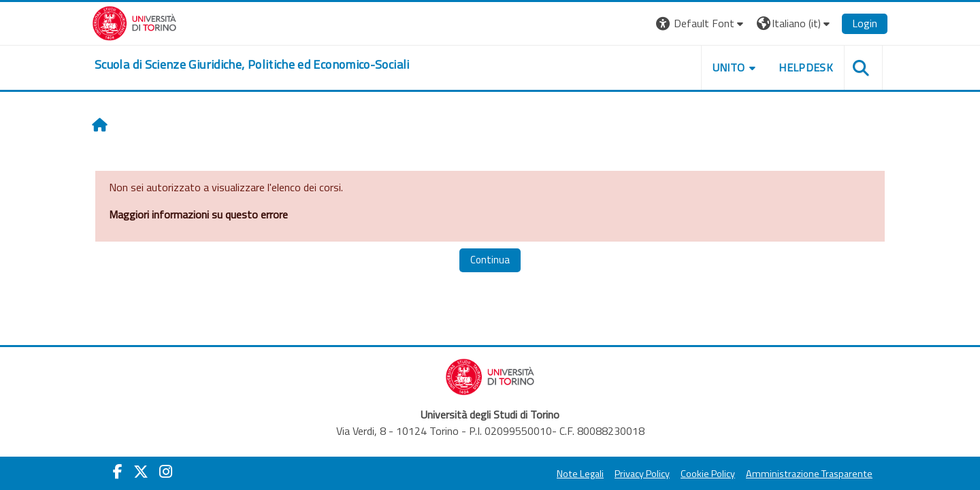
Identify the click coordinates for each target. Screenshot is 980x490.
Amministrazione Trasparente (809, 474)
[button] (701, 23)
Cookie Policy (708, 474)
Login (865, 23)
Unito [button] (729, 67)
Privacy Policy (642, 474)
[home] (252, 65)
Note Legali (580, 474)
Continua (490, 260)
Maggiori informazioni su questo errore (198, 214)
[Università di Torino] (134, 22)
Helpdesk (806, 67)
